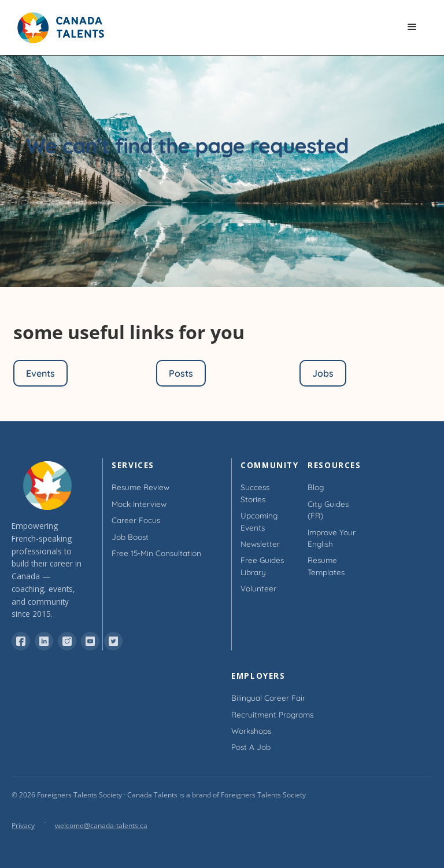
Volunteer (258, 588)
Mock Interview (139, 504)
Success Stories (255, 493)
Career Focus (136, 520)
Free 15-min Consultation (156, 553)
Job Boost (130, 537)
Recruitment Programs (272, 714)
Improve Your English (332, 538)
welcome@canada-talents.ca (101, 825)
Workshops (251, 731)
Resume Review (140, 487)
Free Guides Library (262, 566)
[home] (66, 28)
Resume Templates (326, 566)
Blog (316, 487)
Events (40, 373)
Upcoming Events (259, 521)
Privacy (23, 825)
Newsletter (260, 544)
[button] (413, 28)
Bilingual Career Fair (268, 698)
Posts (181, 373)
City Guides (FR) (328, 510)
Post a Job (251, 747)
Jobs (323, 373)
